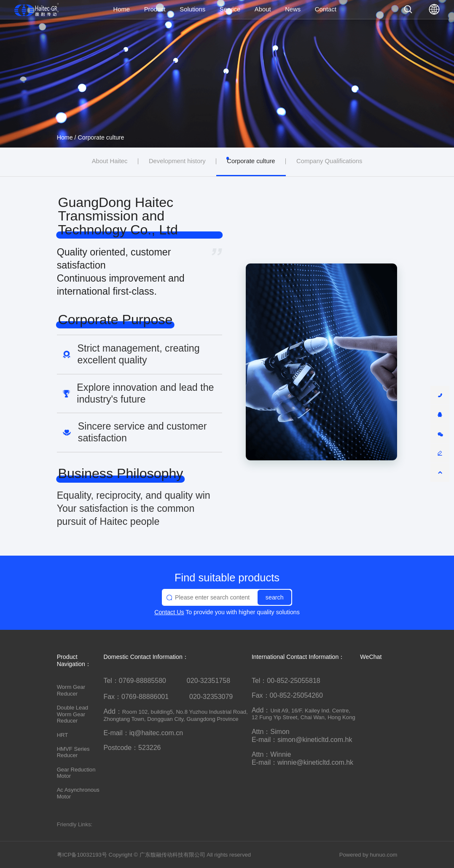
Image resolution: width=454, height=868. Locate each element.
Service (230, 9)
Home (122, 9)
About (263, 9)
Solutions (192, 9)
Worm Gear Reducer (71, 690)
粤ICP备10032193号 (82, 855)
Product (155, 9)
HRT (63, 735)
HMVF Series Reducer (73, 752)
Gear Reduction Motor (76, 773)
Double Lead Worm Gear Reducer (73, 714)
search (275, 597)
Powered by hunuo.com (368, 855)
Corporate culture (101, 137)
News (293, 9)
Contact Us (169, 612)
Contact (326, 9)
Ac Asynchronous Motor (78, 793)
